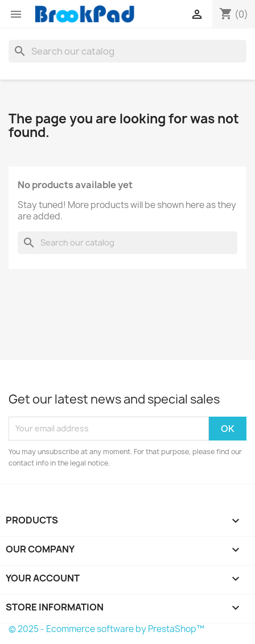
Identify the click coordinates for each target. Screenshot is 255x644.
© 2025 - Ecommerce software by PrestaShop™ (106, 629)
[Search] (127, 51)
